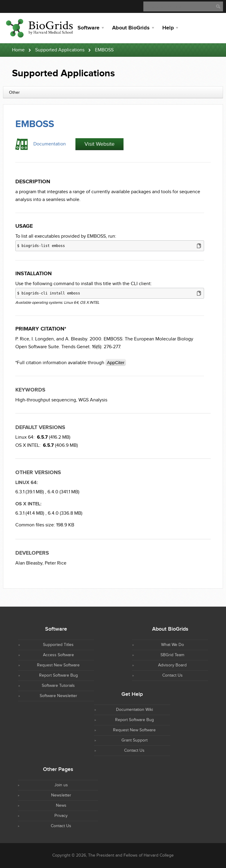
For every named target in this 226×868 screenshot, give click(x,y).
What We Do (173, 645)
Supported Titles (58, 645)
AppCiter (116, 362)
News (61, 806)
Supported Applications (60, 50)
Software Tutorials (58, 686)
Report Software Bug (58, 675)
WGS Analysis (93, 400)
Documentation (50, 144)
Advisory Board (172, 665)
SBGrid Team (172, 655)
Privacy (61, 816)
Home (18, 50)
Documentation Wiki (134, 710)
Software (89, 28)
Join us (61, 785)
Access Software (58, 655)
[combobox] (113, 92)
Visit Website (99, 144)
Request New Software (58, 665)
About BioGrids (131, 28)
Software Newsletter (58, 696)
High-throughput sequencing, (46, 400)
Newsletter (61, 795)
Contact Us (173, 675)
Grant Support (134, 740)
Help (168, 28)
